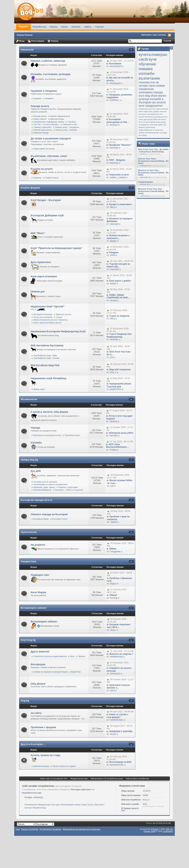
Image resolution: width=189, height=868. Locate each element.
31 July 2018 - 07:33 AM (122, 651)
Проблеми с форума (43, 727)
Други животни (40, 652)
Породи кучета (40, 106)
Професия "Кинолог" (120, 145)
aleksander (144, 166)
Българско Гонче (60, 519)
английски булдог (152, 133)
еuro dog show (148, 96)
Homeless (59, 490)
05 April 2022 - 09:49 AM (122, 712)
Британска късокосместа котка (47, 435)
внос (151, 111)
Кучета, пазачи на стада (45, 755)
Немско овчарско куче (60, 116)
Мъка (145, 800)
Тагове (64, 27)
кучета (145, 54)
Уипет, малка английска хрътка (47, 323)
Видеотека (76, 672)
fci (154, 130)
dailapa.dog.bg (29, 460)
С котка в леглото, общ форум (49, 412)
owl (112, 486)
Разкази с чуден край (68, 487)
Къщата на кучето (42, 169)
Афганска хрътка (63, 314)
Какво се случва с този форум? (117, 716)
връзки (150, 119)
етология (163, 111)
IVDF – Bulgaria (117, 160)
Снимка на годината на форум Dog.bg (51, 672)
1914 (112, 691)
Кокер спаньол (40, 119)
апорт (157, 130)
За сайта (36, 713)
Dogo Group (87, 804)
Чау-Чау (37, 124)
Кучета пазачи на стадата (64, 766)
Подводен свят (40, 575)
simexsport (115, 83)
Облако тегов (150, 831)
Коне (72, 656)
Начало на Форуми (30, 829)
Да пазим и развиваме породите (51, 138)
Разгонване (115, 64)
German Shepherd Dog (35, 808)
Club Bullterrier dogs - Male (45, 355)
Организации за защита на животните (51, 484)
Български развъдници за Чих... (118, 121)
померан (159, 54)
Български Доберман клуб (47, 215)
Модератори (44, 804)
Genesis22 (115, 674)
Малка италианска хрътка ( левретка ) (51, 320)
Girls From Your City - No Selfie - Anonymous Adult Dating (153, 150)
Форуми (23, 27)
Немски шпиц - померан (66, 130)
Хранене (37, 178)
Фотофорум (38, 664)
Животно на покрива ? (121, 654)
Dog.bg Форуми (25, 35)
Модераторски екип (79, 779)
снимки (160, 86)
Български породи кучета (36, 500)
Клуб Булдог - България (46, 200)
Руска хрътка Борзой (43, 317)
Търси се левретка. (120, 316)
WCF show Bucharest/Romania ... (118, 446)
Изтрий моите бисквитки (50, 829)
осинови (144, 82)
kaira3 (113, 284)
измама (146, 69)
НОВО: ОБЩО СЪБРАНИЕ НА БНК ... (118, 296)
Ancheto (114, 125)
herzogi (114, 598)
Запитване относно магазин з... (118, 686)
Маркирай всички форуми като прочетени (82, 829)
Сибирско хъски (70, 124)
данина (156, 111)
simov (113, 630)
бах (162, 130)
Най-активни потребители (137, 779)
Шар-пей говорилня (120, 370)
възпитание (149, 78)
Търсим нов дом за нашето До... (118, 265)
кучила (161, 102)
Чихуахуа (72, 122)
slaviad (113, 300)
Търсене (100, 27)
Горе (18, 829)
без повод (143, 135)
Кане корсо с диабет (120, 281)
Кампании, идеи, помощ (44, 487)
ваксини (165, 109)
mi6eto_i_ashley (117, 177)
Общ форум (38, 684)
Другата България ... (33, 744)
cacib (143, 59)
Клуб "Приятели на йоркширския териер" (57, 248)
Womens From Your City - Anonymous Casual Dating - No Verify (153, 191)
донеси (141, 117)
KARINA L (115, 100)
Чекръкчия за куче (119, 175)
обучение (147, 64)
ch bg (145, 122)
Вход (20, 41)
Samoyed (99, 804)
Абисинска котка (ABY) (121, 433)
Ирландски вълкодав (43, 314)
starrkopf (143, 184)
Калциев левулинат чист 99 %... (119, 626)
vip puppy (163, 133)
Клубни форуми (30, 188)
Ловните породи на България (49, 514)
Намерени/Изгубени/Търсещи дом (119, 385)
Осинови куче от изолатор (45, 482)
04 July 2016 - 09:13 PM (121, 442)
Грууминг (38, 98)
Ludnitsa (143, 196)
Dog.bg (25, 701)
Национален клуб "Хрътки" (48, 306)
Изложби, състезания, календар (51, 74)
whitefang (38, 797)
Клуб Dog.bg (28, 640)
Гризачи (82, 656)
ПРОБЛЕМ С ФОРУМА (121, 731)
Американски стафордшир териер (49, 122)
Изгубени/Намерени (43, 490)
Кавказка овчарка (41, 766)
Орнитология (29, 532)
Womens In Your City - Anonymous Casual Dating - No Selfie (153, 172)
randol (113, 734)
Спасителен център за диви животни (50, 656)
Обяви (113, 549)
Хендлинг (49, 98)
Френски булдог (57, 119)
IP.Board (155, 829)
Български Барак (41, 519)
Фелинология (29, 399)
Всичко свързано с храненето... (118, 237)
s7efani (113, 450)
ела (161, 114)
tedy (123, 810)
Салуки (59, 317)
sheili (112, 255)
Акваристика (29, 561)
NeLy (112, 207)
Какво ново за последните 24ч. (54, 779)
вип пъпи (152, 109)
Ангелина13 (116, 66)
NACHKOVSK (117, 765)
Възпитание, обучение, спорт (49, 156)
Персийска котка (72, 435)
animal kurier (150, 127)
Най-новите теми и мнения (153, 35)
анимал (142, 133)
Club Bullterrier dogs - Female (46, 358)
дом (145, 119)
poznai (134, 808)
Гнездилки (115, 552)
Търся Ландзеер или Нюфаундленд (119, 335)
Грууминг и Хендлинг (44, 91)
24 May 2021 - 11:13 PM (122, 61)
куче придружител (151, 106)
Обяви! (113, 595)
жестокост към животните (149, 114)
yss (141, 154)
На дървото (38, 545)
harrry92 (114, 436)
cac (154, 102)
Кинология (27, 50)
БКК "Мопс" (38, 233)
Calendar (76, 27)
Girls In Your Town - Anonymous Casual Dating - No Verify (153, 161)
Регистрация (36, 41)
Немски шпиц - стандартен (67, 127)
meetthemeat (116, 657)
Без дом (36, 471)
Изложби (36, 443)
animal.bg (154, 125)
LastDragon (168, 831)
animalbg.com (144, 125)
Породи (35, 428)
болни (141, 111)
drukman (114, 339)
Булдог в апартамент (120, 204)
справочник (146, 89)
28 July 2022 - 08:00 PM (122, 261)
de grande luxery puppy (157, 122)
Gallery (88, 27)
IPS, (169, 829)
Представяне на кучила (44, 149)
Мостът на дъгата (75, 490)
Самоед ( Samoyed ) (43, 127)
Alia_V (113, 372)
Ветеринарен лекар (71, 804)
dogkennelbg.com (145, 130)
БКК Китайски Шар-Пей (45, 365)
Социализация (145, 182)
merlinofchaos (117, 720)
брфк (146, 111)
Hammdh (114, 269)
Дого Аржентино (41, 262)
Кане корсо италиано (44, 276)
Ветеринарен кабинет (34, 608)
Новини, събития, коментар (48, 61)
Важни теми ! (39, 389)
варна (159, 109)
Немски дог (38, 292)
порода (158, 92)
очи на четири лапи (149, 84)
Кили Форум (38, 592)
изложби (147, 73)
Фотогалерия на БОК (120, 762)
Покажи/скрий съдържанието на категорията (131, 50)
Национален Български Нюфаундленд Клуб (58, 331)
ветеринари (143, 109)
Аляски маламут (52, 124)
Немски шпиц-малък (43, 130)
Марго (113, 584)
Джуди (113, 241)
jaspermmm (115, 389)
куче (153, 59)
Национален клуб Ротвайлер (49, 378)
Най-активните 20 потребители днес (107, 779)
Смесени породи (41, 133)
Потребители (39, 27)
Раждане (114, 252)
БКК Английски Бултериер (47, 345)
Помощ (53, 27)
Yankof (114, 522)
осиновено (146, 92)
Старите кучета (52, 178)
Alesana (113, 421)
